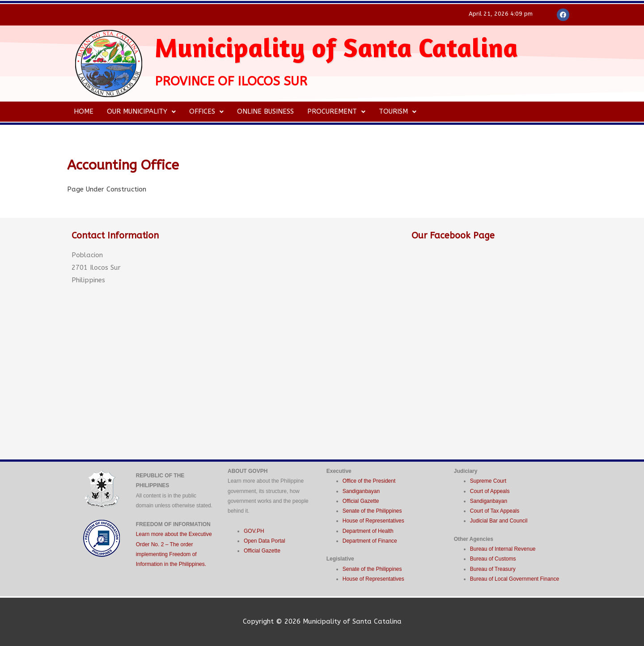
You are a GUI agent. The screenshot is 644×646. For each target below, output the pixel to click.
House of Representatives (373, 521)
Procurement (336, 111)
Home (84, 111)
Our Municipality (141, 111)
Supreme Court (488, 481)
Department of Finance (370, 541)
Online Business (265, 111)
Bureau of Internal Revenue (503, 549)
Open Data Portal (265, 541)
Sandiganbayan (361, 491)
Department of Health (368, 531)
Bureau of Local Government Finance (515, 579)
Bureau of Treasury (493, 569)
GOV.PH (254, 531)
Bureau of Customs (493, 559)
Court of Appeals (490, 491)
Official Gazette (262, 551)
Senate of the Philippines (372, 511)
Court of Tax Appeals (495, 511)
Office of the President (369, 481)
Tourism (398, 111)
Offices (206, 111)
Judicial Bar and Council (499, 521)
